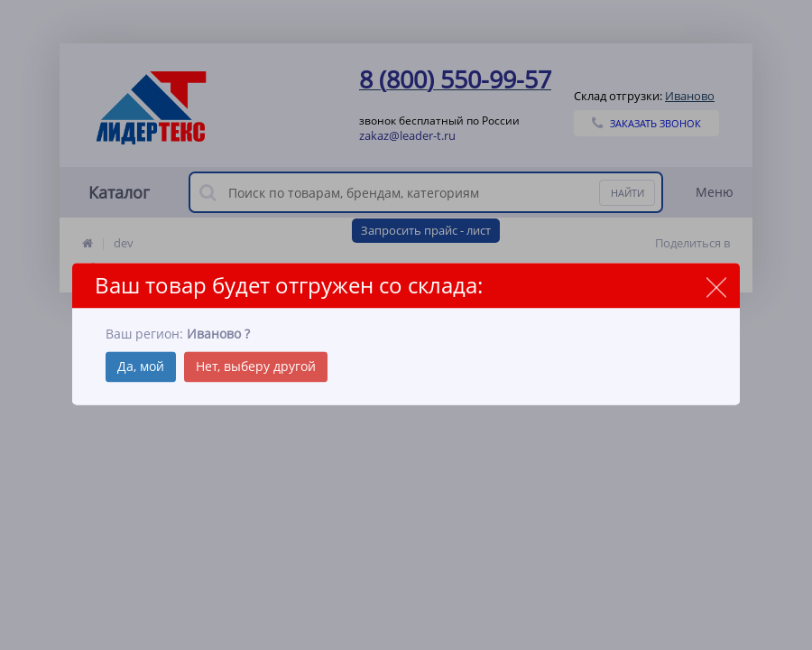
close (716, 287)
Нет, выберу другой (256, 367)
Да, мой (141, 367)
